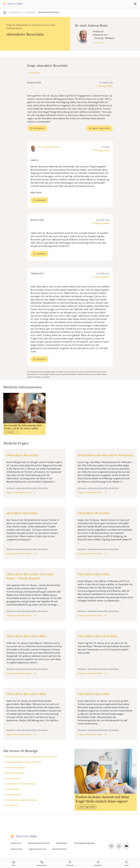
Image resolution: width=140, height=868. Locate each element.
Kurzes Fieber (13, 789)
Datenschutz (17, 849)
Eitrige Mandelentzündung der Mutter (24, 762)
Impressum (16, 843)
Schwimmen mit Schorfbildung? (21, 784)
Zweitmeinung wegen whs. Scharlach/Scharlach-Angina (32, 757)
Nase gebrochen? (14, 795)
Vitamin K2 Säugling (16, 767)
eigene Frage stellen (101, 128)
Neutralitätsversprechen (39, 843)
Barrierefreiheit (60, 849)
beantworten (39, 128)
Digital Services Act (37, 849)
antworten (41, 200)
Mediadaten (62, 843)
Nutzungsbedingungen (85, 843)
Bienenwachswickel (15, 773)
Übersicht (35, 73)
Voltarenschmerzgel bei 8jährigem (22, 800)
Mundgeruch (12, 805)
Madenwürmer (13, 778)
